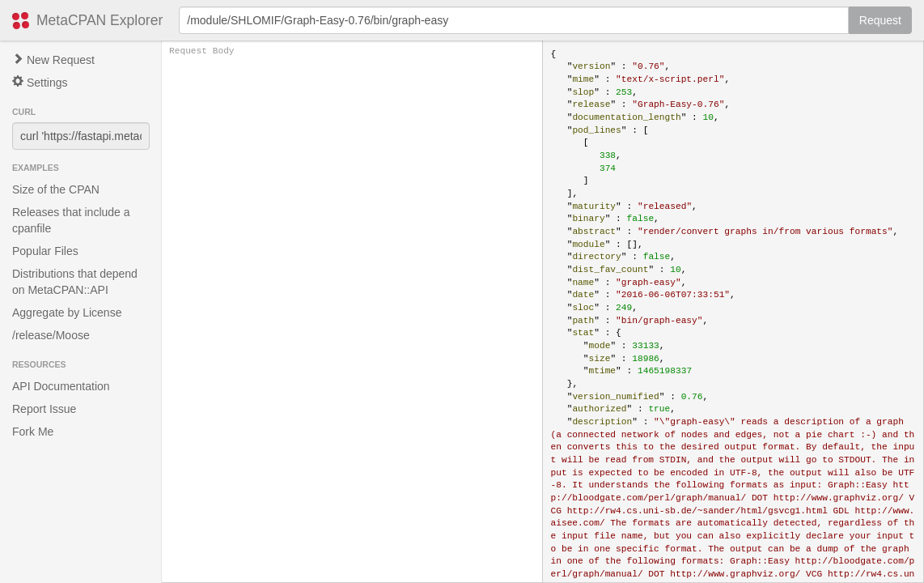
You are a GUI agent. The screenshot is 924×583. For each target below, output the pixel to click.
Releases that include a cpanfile (71, 220)
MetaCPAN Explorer (100, 20)
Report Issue (44, 409)
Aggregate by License (67, 313)
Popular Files (45, 251)
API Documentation (61, 386)
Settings (40, 82)
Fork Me (33, 432)
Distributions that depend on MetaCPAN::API (75, 282)
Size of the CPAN (56, 189)
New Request (53, 60)
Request (880, 20)
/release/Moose (51, 335)
